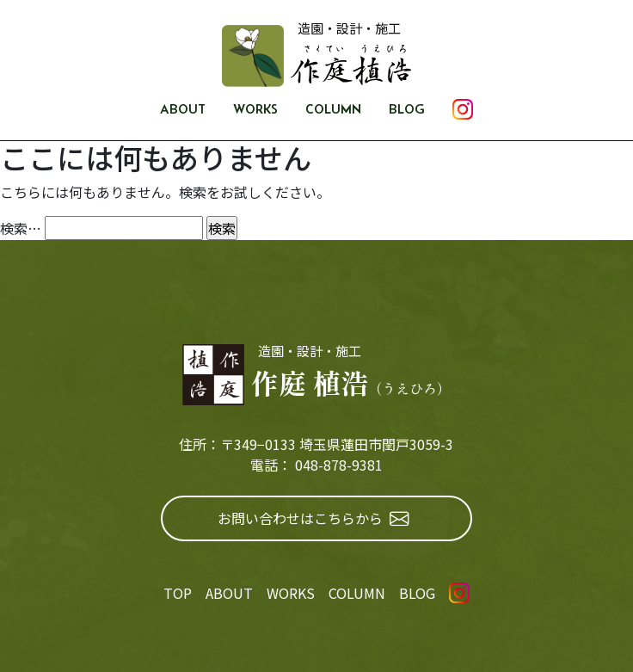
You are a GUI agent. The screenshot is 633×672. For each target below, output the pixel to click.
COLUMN (333, 109)
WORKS (255, 109)
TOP (178, 593)
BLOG (407, 109)
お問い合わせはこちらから (313, 519)
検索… (21, 228)
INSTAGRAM (463, 109)
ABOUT (183, 109)
